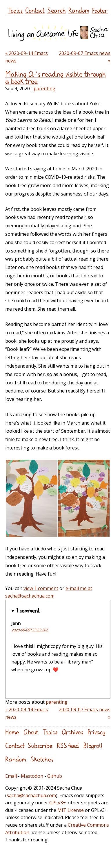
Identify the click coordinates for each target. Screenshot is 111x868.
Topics (15, 10)
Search (57, 10)
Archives (72, 732)
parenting (44, 89)
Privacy (96, 732)
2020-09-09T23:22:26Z (30, 630)
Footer (100, 10)
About (31, 732)
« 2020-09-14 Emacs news (27, 57)
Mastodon (32, 776)
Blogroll (93, 746)
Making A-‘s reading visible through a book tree (55, 78)
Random (79, 10)
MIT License (71, 810)
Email (11, 776)
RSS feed (68, 746)
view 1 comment (41, 588)
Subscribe (40, 746)
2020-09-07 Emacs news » (85, 57)
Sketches (42, 759)
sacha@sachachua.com (31, 795)
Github (55, 776)
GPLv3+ (58, 803)
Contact (35, 10)
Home (12, 732)
